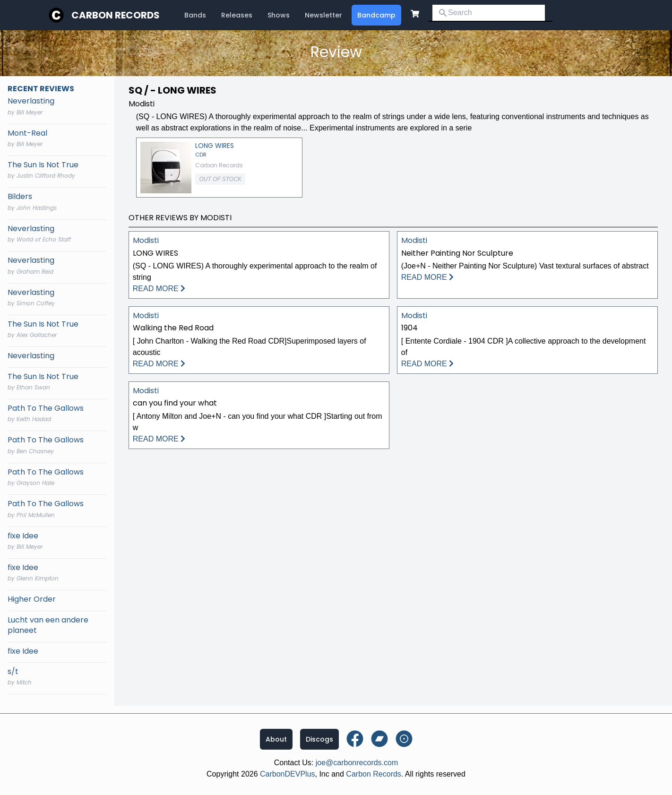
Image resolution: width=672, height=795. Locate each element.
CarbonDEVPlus (288, 774)
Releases (237, 15)
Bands (195, 15)
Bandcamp (376, 15)
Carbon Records (116, 15)
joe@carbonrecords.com (357, 763)
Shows (279, 15)
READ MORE (159, 289)
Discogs (319, 739)
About (276, 739)
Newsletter (323, 15)
